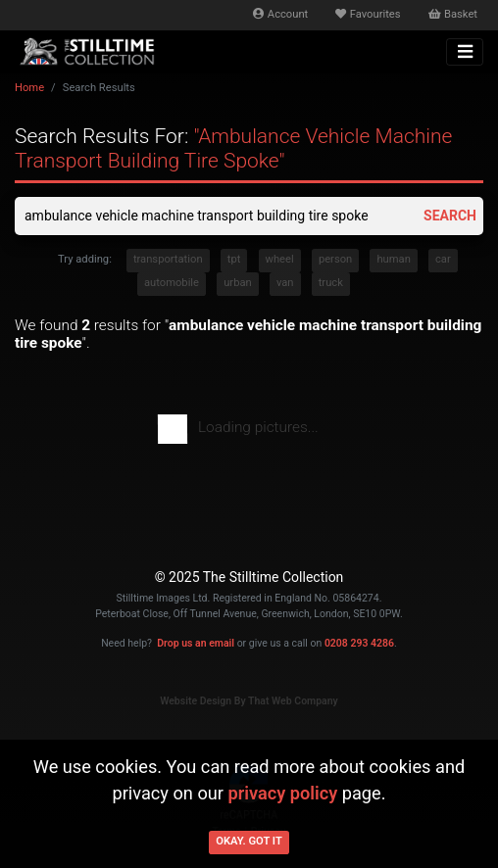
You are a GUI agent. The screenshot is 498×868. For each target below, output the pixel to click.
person (335, 259)
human (393, 259)
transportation (168, 259)
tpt (234, 259)
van (285, 283)
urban (238, 283)
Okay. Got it (249, 841)
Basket (453, 14)
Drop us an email (196, 643)
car (443, 259)
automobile (172, 283)
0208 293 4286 (359, 643)
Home (29, 88)
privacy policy (282, 793)
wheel (280, 259)
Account (280, 14)
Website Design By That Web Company (249, 701)
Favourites (368, 14)
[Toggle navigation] (465, 52)
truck (331, 283)
